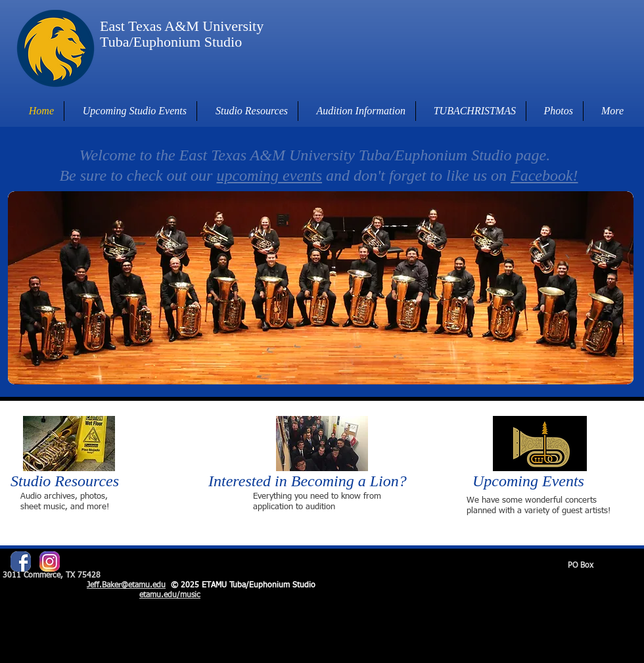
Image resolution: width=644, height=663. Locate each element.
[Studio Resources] (73, 481)
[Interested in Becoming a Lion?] (318, 481)
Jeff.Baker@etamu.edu (126, 585)
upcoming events (269, 175)
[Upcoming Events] (540, 481)
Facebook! (544, 175)
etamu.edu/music (170, 595)
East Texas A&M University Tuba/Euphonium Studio (182, 34)
